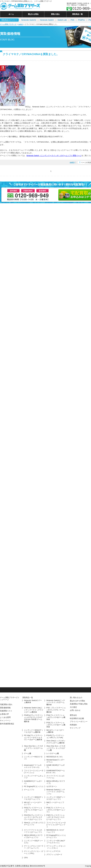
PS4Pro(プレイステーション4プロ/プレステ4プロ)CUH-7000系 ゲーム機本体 (33, 718)
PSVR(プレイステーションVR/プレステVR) (55, 736)
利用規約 (73, 725)
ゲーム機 (28, 753)
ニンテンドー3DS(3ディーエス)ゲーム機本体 (34, 731)
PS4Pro (81, 20)
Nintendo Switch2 (29, 20)
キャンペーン (5, 720)
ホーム (11, 14)
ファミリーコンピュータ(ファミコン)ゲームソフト (56, 825)
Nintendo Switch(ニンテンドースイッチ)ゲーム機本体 (56, 702)
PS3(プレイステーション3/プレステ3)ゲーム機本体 (56, 725)
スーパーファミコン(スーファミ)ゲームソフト (33, 831)
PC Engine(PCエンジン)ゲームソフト (56, 836)
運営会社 (73, 715)
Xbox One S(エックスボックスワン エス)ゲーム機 (33, 748)
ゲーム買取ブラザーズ (8, 24)
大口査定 (73, 707)
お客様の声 (4, 714)
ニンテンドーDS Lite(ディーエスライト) (56, 842)
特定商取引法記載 (77, 718)
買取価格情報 (5, 708)
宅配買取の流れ (6, 704)
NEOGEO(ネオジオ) (54, 757)
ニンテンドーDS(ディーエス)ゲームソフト (56, 798)
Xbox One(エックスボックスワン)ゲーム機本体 (56, 742)
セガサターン (52, 786)
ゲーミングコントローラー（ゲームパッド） (34, 847)
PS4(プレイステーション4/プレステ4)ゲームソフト (56, 810)
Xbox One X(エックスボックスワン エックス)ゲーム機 (56, 748)
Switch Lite (62, 20)
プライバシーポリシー (79, 722)
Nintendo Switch (47, 20)
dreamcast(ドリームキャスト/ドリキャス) (33, 766)
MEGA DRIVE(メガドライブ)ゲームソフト (33, 836)
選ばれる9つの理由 (77, 701)
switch (21, 24)
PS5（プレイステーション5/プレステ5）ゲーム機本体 (56, 710)
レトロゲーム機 (53, 753)
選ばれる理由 (33, 14)
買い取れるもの (76, 698)
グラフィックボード (54, 855)
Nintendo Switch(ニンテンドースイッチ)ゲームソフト (56, 792)
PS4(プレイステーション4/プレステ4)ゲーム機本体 (56, 717)
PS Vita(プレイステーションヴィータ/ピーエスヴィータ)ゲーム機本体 (33, 737)
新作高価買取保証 (7, 724)
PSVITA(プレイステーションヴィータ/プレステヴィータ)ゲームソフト (34, 817)
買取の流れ (55, 14)
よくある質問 (5, 717)
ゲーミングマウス (53, 851)
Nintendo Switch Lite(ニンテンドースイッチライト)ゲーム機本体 (34, 710)
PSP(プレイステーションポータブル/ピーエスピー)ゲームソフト (55, 817)
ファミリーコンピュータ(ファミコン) (34, 772)
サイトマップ (75, 728)
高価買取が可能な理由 (79, 704)
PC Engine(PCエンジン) (34, 786)
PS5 (72, 20)
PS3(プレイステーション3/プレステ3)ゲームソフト (33, 810)
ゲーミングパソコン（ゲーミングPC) (34, 852)
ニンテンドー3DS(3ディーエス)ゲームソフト (34, 798)
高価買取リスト (6, 711)
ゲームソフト (29, 790)
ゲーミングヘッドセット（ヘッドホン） (56, 847)
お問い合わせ (75, 710)
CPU (26, 858)
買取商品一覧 (77, 14)
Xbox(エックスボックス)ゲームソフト (34, 824)
